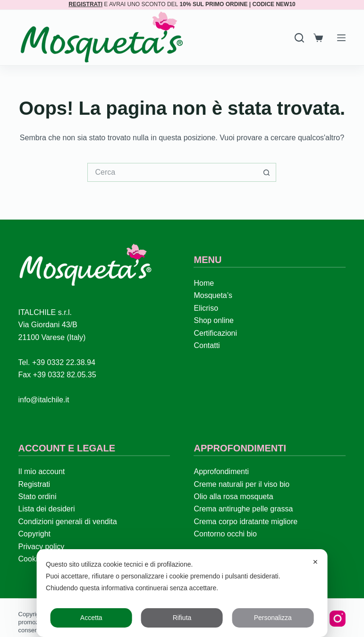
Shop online (214, 320)
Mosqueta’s (213, 295)
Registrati (34, 484)
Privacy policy (42, 547)
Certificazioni (215, 333)
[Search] (299, 38)
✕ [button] (315, 562)
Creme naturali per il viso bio (241, 484)
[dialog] (182, 593)
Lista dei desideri (47, 509)
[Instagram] (338, 619)
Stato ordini (38, 497)
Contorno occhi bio (225, 534)
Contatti (207, 345)
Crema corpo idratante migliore (245, 522)
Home (204, 283)
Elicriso (206, 308)
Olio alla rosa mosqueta (233, 497)
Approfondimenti (221, 471)
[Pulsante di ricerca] (267, 172)
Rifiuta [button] (182, 618)
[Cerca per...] (172, 172)
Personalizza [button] (273, 618)
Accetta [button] (91, 618)
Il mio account (42, 471)
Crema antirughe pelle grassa (243, 509)
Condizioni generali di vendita (68, 522)
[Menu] (341, 38)
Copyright (34, 534)
